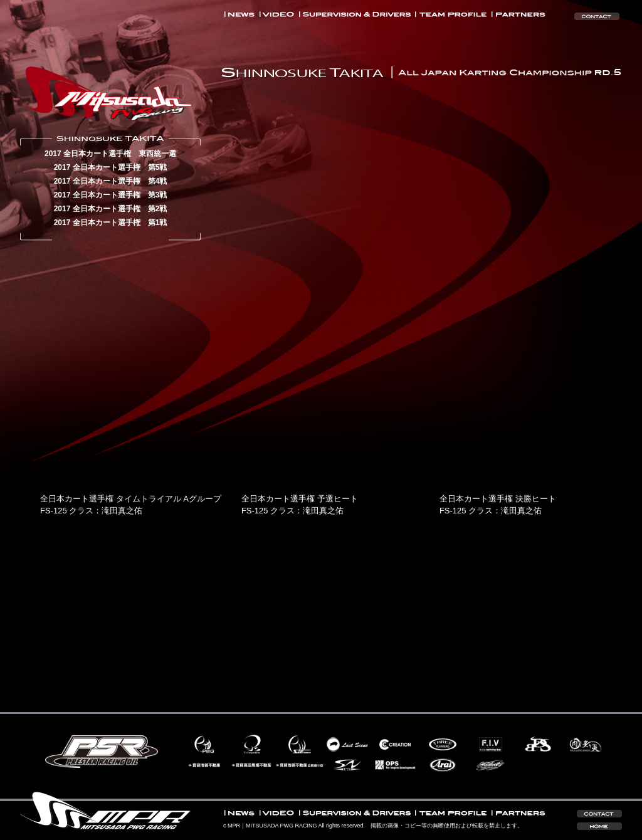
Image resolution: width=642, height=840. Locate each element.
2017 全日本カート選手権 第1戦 (111, 223)
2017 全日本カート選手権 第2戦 (111, 209)
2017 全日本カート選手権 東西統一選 (110, 154)
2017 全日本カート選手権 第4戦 (111, 181)
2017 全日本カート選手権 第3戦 (111, 195)
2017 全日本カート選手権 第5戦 (111, 167)
